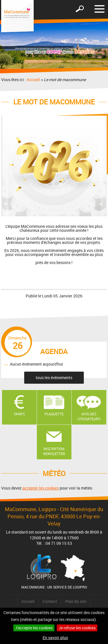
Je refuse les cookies (77, 628)
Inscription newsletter (54, 451)
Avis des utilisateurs (89, 416)
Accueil (33, 80)
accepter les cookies (41, 488)
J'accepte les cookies (34, 628)
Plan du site (76, 601)
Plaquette (54, 414)
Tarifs (19, 414)
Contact (50, 601)
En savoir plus (55, 638)
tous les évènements (54, 378)
